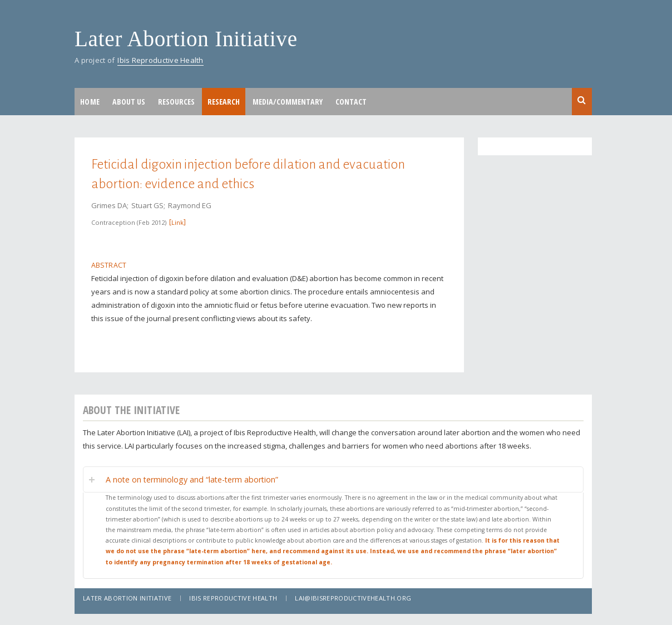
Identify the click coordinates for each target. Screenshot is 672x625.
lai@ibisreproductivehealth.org (353, 598)
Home (90, 102)
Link (177, 222)
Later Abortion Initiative (186, 39)
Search (582, 101)
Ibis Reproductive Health (160, 60)
